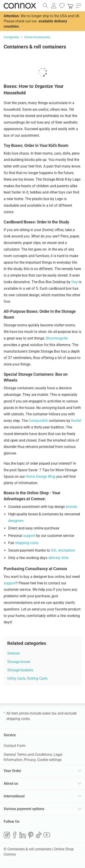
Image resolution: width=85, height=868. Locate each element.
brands (72, 507)
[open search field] (46, 6)
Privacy (30, 760)
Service (10, 735)
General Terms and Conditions (28, 754)
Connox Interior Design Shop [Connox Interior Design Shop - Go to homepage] (20, 6)
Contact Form (15, 746)
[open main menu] (79, 6)
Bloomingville (57, 338)
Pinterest (31, 835)
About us (11, 783)
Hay (75, 282)
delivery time (58, 558)
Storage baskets (20, 670)
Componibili (38, 421)
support (29, 536)
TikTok (39, 835)
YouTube (47, 835)
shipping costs (27, 543)
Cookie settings (49, 760)
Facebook (15, 835)
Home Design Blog (40, 477)
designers (16, 521)
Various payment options (24, 809)
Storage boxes (19, 662)
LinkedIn (23, 835)
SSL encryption (63, 550)
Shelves (13, 653)
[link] (70, 6)
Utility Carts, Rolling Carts (27, 678)
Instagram (7, 835)
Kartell (76, 421)
